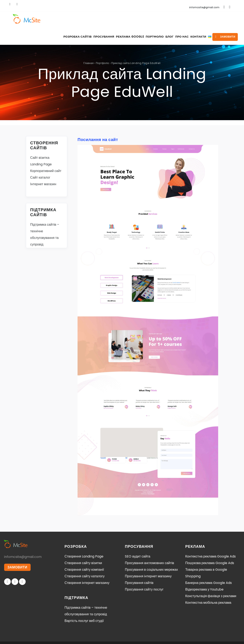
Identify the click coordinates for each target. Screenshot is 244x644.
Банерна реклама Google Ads (209, 566)
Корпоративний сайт (46, 154)
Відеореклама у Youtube (204, 573)
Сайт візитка (40, 141)
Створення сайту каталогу (85, 560)
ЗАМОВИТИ (18, 551)
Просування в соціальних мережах (151, 553)
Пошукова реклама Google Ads (210, 546)
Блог (154, 20)
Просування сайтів (139, 566)
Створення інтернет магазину (87, 566)
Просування (80, 20)
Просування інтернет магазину (148, 560)
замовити (223, 20)
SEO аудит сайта (138, 540)
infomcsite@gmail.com (204, 7)
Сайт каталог (40, 161)
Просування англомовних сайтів (150, 546)
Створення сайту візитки (83, 546)
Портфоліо (136, 20)
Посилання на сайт (98, 123)
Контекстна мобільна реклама (208, 586)
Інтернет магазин (43, 168)
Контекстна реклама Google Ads (211, 540)
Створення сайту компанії (84, 553)
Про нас (170, 20)
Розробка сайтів (52, 20)
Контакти (190, 20)
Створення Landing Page (84, 540)
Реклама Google (109, 20)
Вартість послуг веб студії (84, 604)
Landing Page (41, 148)
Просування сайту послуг (144, 573)
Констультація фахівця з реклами (211, 579)
